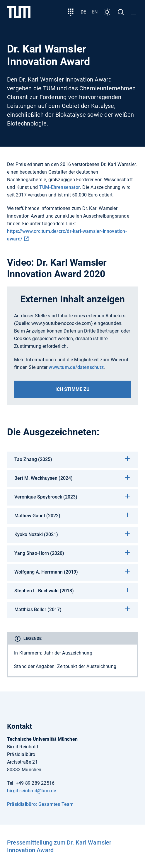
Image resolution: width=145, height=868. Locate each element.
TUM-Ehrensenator (60, 187)
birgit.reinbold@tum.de (32, 791)
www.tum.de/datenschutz (76, 367)
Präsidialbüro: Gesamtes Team (40, 804)
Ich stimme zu (72, 389)
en (95, 12)
